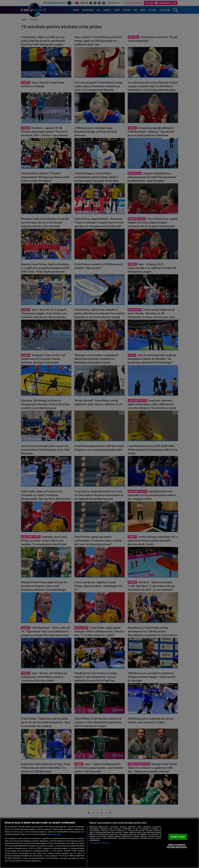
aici (51, 851)
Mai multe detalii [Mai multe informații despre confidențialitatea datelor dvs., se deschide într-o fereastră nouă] (55, 834)
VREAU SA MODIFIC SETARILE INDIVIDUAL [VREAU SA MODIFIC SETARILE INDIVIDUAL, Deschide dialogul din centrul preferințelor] (177, 846)
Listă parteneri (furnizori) (100, 843)
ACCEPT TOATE (178, 837)
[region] (99, 843)
